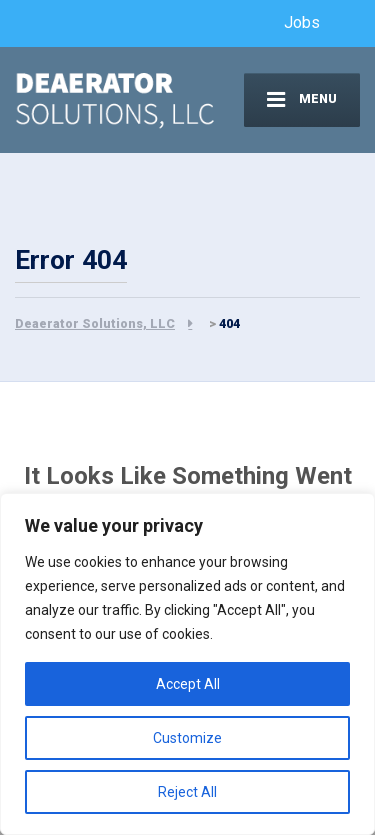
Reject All (187, 792)
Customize (187, 738)
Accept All (188, 684)
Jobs (302, 22)
